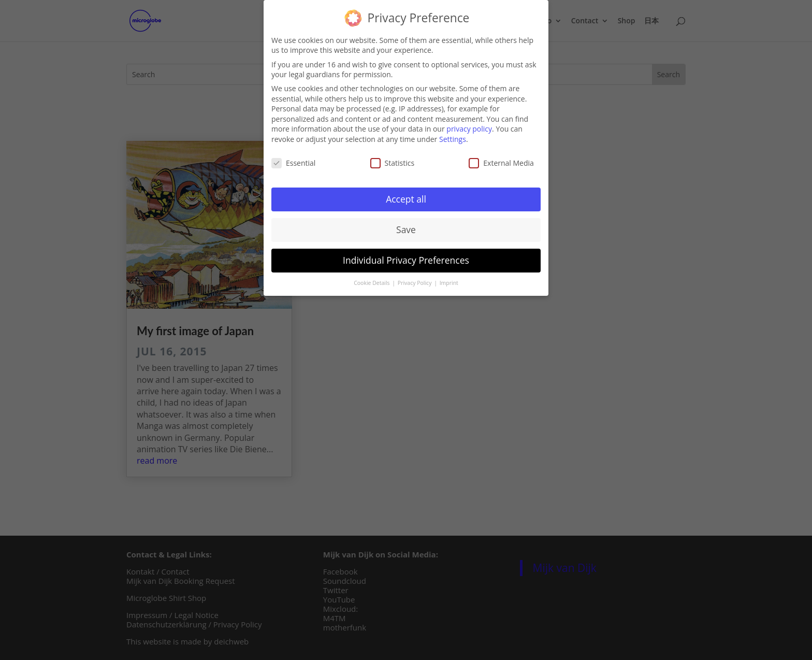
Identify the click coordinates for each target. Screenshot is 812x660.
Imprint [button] (449, 280)
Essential (293, 160)
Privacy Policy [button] (415, 280)
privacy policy (469, 126)
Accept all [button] (406, 196)
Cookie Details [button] (372, 280)
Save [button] (406, 226)
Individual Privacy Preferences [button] (406, 257)
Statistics (393, 160)
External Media (501, 160)
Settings (453, 136)
